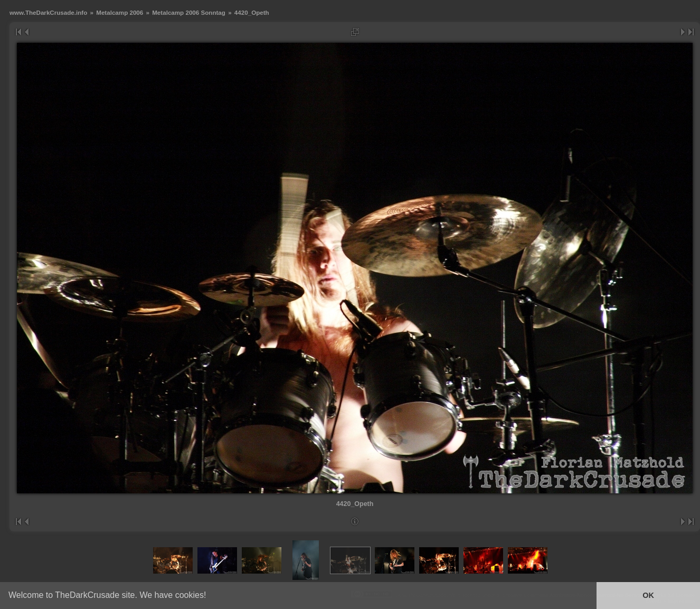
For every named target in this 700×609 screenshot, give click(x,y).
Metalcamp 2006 (120, 12)
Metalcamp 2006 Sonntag (189, 12)
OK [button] (648, 595)
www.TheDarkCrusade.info (48, 12)
